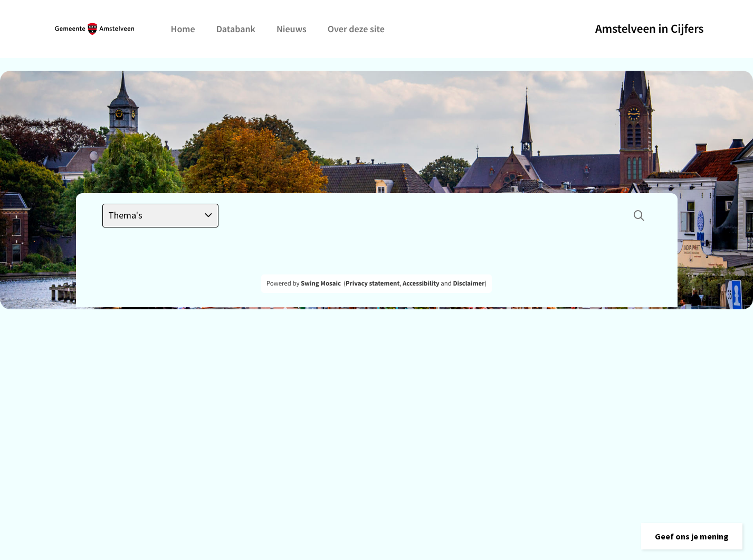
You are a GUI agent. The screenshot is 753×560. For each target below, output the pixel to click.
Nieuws (292, 29)
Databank (236, 29)
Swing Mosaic (321, 283)
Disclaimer (469, 283)
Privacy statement (373, 283)
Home (183, 29)
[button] (692, 536)
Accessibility (421, 283)
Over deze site (356, 29)
